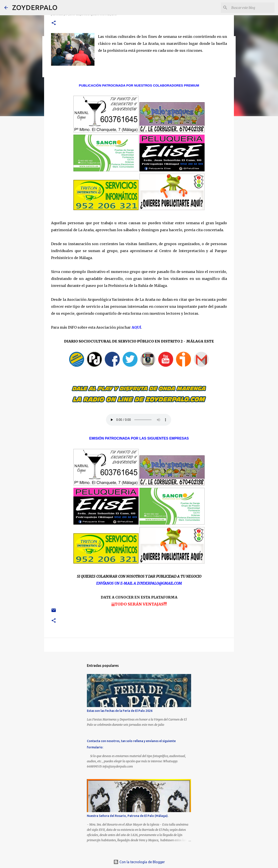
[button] (54, 23)
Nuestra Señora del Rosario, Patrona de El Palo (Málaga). (128, 816)
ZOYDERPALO (35, 7)
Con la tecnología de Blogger (139, 862)
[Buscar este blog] (252, 8)
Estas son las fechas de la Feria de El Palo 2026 (120, 711)
